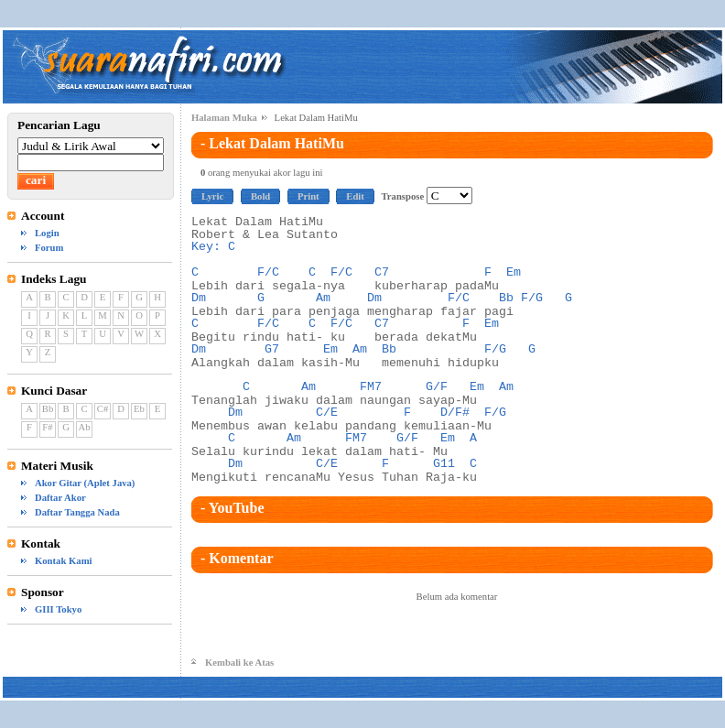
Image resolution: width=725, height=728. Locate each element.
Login (47, 233)
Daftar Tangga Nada (77, 512)
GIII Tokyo (58, 609)
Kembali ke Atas (239, 663)
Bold (260, 196)
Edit (355, 196)
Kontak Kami (63, 561)
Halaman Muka (224, 118)
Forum (49, 248)
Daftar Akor (60, 498)
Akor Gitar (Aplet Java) (85, 483)
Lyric (212, 196)
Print (308, 196)
